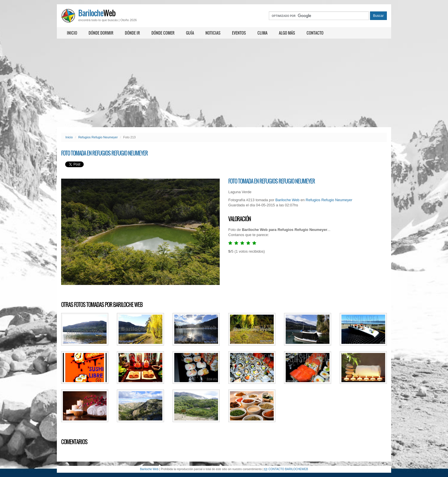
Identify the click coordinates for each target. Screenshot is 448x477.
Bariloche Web (287, 200)
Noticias (213, 33)
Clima (262, 33)
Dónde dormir (101, 33)
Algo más (287, 33)
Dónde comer (163, 33)
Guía (190, 33)
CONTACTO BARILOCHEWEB (286, 469)
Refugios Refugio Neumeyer (98, 137)
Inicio (72, 33)
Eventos (239, 33)
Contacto (315, 33)
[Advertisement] (224, 83)
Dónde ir (132, 33)
